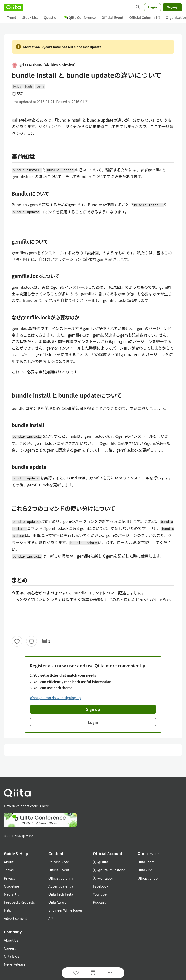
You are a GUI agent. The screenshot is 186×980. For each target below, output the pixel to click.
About (9, 862)
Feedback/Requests (19, 902)
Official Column (145, 18)
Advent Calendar (62, 886)
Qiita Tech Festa (61, 894)
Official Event (112, 17)
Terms (9, 870)
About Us (11, 940)
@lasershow (44, 65)
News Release (15, 964)
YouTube (100, 894)
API (51, 918)
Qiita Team (146, 862)
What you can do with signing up (55, 698)
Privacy (10, 878)
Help (8, 910)
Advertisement (15, 918)
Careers (10, 948)
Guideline (12, 886)
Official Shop (148, 878)
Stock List (30, 17)
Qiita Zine (145, 870)
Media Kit (11, 894)
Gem (40, 86)
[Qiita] (13, 7)
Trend (12, 17)
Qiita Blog (12, 956)
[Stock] (31, 641)
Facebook (101, 886)
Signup (172, 7)
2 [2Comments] (46, 641)
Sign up (93, 709)
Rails (29, 86)
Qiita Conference (80, 17)
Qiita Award (58, 902)
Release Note (59, 862)
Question (51, 17)
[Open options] (110, 973)
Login (153, 7)
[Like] (17, 641)
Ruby (17, 86)
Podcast (99, 902)
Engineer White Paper (65, 910)
